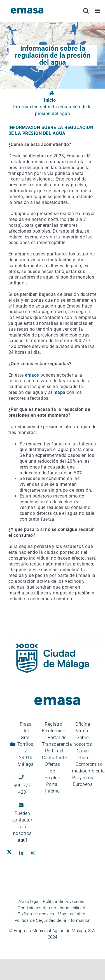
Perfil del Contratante (54, 754)
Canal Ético (83, 754)
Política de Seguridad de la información (53, 920)
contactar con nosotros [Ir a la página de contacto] (22, 830)
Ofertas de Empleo (52, 771)
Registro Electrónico (54, 727)
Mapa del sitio (71, 914)
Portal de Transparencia (57, 741)
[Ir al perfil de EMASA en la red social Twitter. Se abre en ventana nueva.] (11, 853)
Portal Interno (53, 788)
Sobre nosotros (83, 741)
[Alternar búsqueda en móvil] (86, 11)
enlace (32, 375)
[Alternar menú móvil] (98, 11)
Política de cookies (36, 914)
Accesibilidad (73, 908)
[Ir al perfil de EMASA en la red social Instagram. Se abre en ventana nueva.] (35, 853)
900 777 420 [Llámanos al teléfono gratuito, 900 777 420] (22, 789)
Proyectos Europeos (83, 781)
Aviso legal (29, 901)
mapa (60, 392)
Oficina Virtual (83, 727)
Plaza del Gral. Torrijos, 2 (26, 744)
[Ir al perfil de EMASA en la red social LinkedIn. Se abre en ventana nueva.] (23, 853)
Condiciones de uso (37, 908)
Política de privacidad (64, 901)
